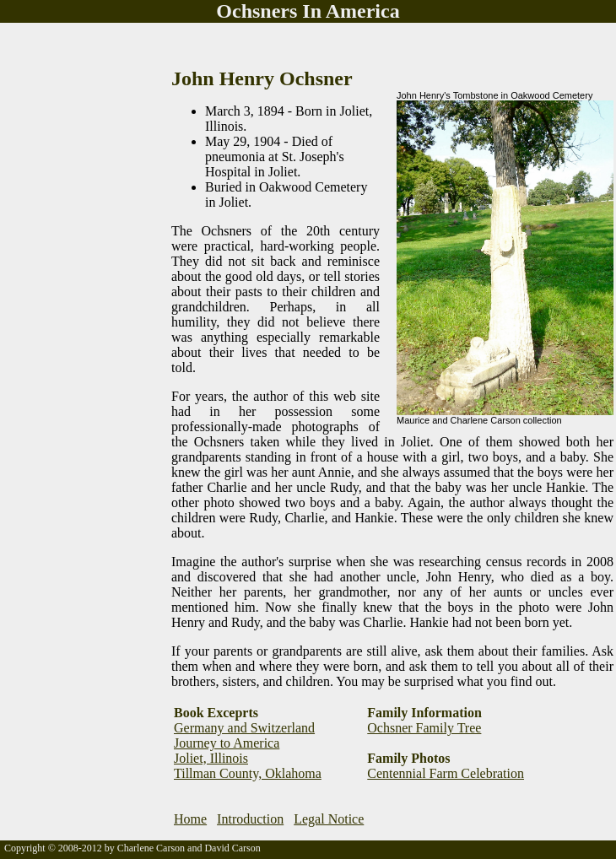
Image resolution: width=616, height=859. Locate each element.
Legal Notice (329, 819)
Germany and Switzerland (244, 728)
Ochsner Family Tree (424, 728)
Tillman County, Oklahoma (248, 773)
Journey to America (227, 743)
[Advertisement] (68, 276)
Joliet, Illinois (211, 758)
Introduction (250, 819)
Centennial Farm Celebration (446, 773)
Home (190, 819)
